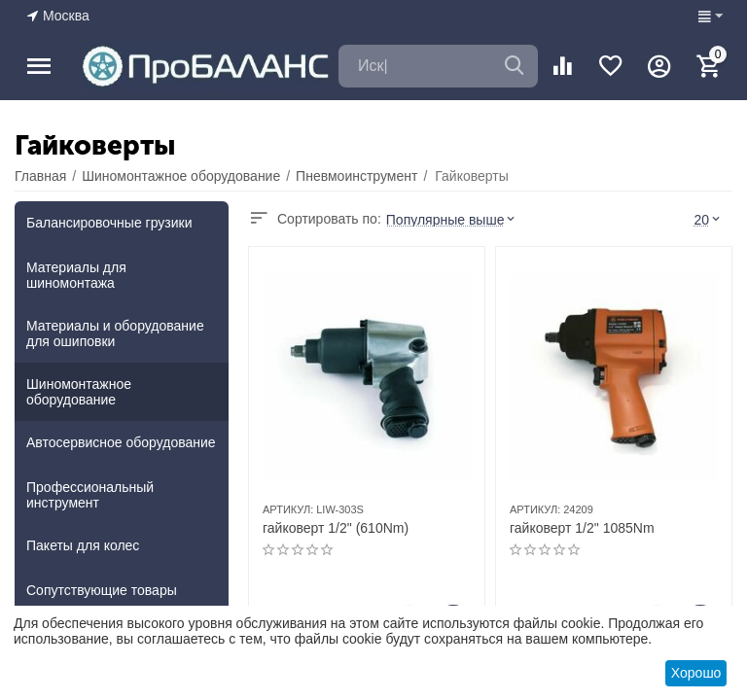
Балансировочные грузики (109, 223)
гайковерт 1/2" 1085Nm (582, 528)
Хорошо (696, 673)
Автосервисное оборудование (121, 442)
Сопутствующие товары (102, 590)
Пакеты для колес (83, 545)
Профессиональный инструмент (90, 495)
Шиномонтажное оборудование (79, 392)
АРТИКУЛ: (288, 509)
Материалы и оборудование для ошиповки (115, 333)
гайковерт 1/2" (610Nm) (336, 528)
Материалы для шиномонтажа (76, 275)
